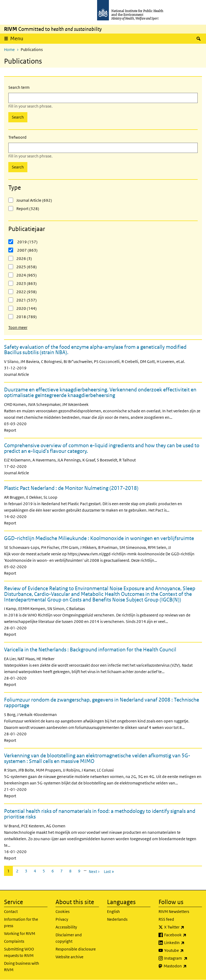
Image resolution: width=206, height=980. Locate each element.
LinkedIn (183, 943)
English (113, 911)
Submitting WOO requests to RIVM (19, 952)
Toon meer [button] (18, 327)
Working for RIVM (20, 933)
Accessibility (66, 927)
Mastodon (183, 966)
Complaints (14, 941)
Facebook (183, 935)
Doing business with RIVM (22, 966)
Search (18, 117)
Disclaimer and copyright (69, 938)
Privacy (62, 919)
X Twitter (183, 927)
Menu (19, 38)
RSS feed (166, 919)
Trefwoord (17, 137)
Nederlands (117, 919)
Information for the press (21, 922)
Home (9, 49)
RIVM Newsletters (174, 911)
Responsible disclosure (76, 949)
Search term (19, 87)
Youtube (183, 950)
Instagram (183, 958)
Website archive (69, 957)
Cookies (62, 911)
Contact (11, 911)
